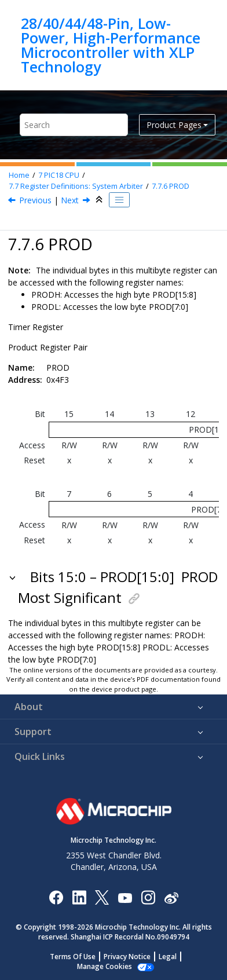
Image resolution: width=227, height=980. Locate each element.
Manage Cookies (105, 966)
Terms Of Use (73, 957)
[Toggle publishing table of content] (119, 200)
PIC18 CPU (59, 175)
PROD (171, 186)
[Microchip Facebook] (56, 897)
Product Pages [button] (174, 125)
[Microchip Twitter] (102, 897)
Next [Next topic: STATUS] (70, 200)
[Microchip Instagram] (148, 897)
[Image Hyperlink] (125, 897)
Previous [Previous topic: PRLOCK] (35, 200)
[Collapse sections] (100, 200)
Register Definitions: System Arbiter (76, 186)
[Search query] (74, 125)
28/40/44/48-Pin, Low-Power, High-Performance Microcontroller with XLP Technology (111, 45)
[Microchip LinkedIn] (79, 897)
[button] (14, 577)
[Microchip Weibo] (171, 897)
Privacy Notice (127, 957)
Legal (168, 957)
